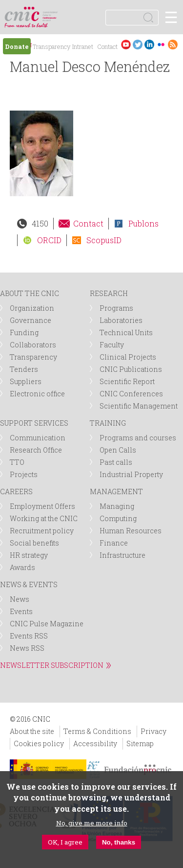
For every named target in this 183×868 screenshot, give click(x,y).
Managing (117, 506)
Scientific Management (139, 406)
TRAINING (108, 423)
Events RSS (29, 636)
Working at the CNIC (44, 518)
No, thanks (119, 842)
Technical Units (126, 332)
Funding (24, 332)
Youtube (126, 44)
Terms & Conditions (97, 731)
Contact (107, 46)
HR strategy (29, 555)
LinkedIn (149, 44)
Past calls (116, 462)
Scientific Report (127, 381)
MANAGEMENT (116, 491)
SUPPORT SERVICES (34, 423)
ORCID (49, 240)
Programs (116, 308)
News (20, 599)
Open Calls (118, 450)
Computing (118, 518)
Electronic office (37, 394)
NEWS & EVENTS (29, 584)
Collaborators (33, 345)
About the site (32, 731)
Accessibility (95, 743)
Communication (38, 438)
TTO (17, 462)
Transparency (51, 46)
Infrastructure (122, 555)
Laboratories (121, 320)
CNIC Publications (131, 369)
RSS (173, 44)
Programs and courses (138, 438)
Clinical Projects (128, 357)
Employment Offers (42, 506)
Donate (17, 46)
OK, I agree (65, 842)
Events (21, 611)
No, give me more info (92, 823)
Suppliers (26, 381)
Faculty (112, 345)
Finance (114, 543)
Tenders (24, 369)
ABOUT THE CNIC (30, 293)
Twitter (138, 44)
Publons (143, 223)
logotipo (51, 12)
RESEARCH (109, 293)
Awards (22, 567)
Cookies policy (39, 743)
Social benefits (34, 543)
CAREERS (16, 491)
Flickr (161, 44)
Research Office (36, 450)
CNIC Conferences (131, 394)
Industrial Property (131, 474)
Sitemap (140, 743)
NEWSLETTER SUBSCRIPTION (52, 665)
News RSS (27, 648)
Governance (30, 320)
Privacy (153, 731)
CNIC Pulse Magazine (47, 624)
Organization (32, 308)
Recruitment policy (42, 531)
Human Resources (131, 531)
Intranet (83, 46)
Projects (24, 474)
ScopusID (104, 240)
